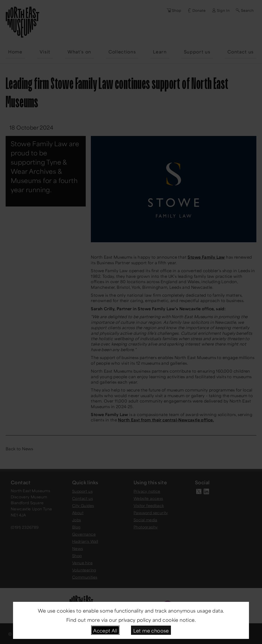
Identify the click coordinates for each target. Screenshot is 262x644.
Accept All (105, 630)
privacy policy (135, 619)
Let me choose (151, 630)
